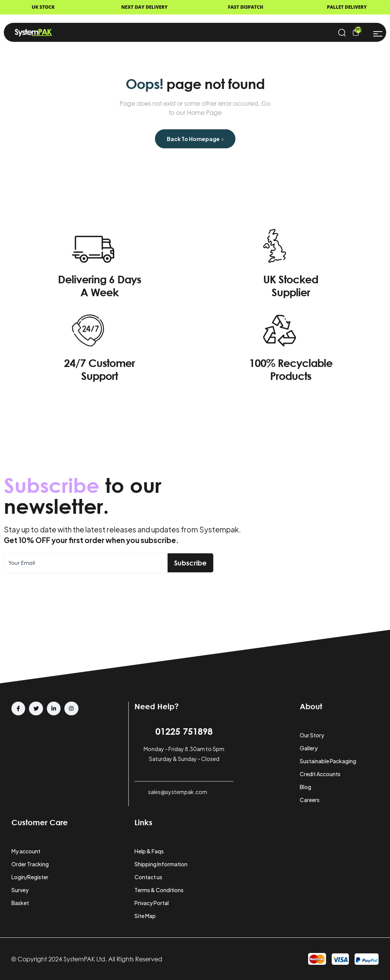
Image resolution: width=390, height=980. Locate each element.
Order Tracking (30, 864)
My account (26, 851)
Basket (20, 903)
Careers (310, 800)
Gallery (309, 748)
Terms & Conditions (159, 890)
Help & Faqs (149, 851)
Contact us (148, 877)
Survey (20, 890)
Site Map (145, 916)
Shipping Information (161, 864)
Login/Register (30, 877)
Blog (305, 787)
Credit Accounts (320, 774)
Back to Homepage (195, 139)
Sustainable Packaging (328, 761)
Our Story (312, 735)
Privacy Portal (152, 903)
